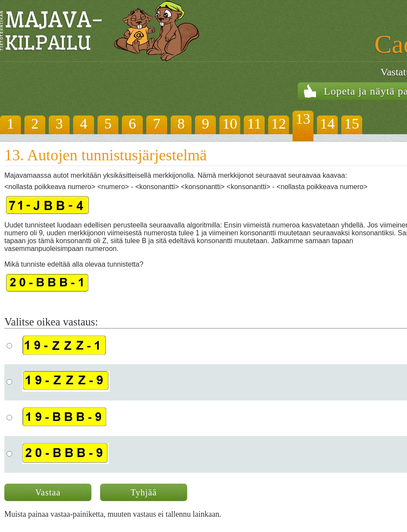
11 (254, 124)
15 (352, 124)
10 (230, 124)
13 (303, 119)
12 (279, 124)
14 (327, 124)
